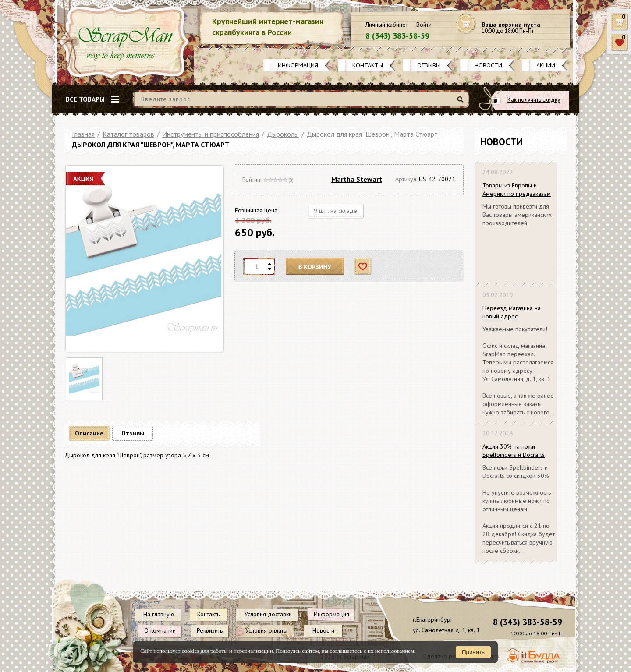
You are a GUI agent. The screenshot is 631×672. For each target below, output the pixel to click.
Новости (488, 65)
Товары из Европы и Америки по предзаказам (517, 189)
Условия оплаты (266, 630)
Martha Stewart (357, 179)
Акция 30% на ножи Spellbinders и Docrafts (514, 451)
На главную (159, 614)
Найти (462, 103)
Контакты (368, 65)
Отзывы (429, 65)
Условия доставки (268, 614)
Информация (298, 65)
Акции (546, 65)
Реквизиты (210, 630)
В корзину (315, 267)
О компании (160, 630)
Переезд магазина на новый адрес (512, 312)
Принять (473, 652)
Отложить (363, 267)
